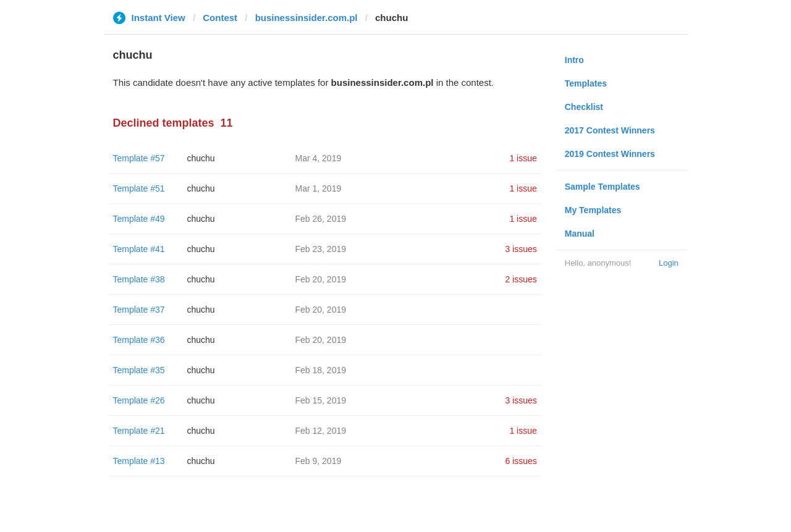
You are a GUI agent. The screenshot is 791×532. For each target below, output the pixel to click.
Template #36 (139, 340)
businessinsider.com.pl (307, 18)
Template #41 (139, 249)
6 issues (521, 461)
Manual (580, 234)
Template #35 (139, 370)
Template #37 (139, 310)
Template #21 (139, 431)
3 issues (521, 249)
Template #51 (139, 188)
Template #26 (139, 400)
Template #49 (139, 219)
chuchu (201, 158)
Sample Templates (603, 187)
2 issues (521, 279)
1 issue (523, 158)
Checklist (584, 107)
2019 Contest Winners (610, 154)
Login (669, 263)
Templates (586, 83)
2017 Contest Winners (610, 130)
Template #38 (139, 279)
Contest (220, 18)
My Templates (593, 210)
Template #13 (139, 461)
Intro (574, 60)
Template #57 (139, 158)
